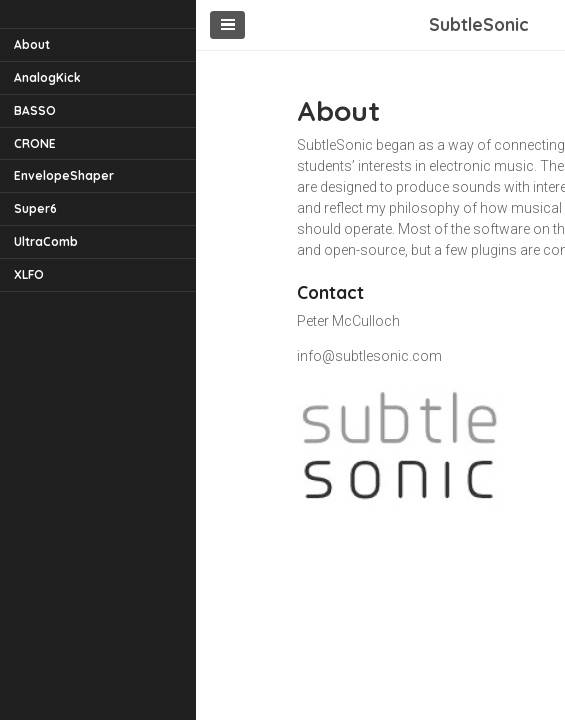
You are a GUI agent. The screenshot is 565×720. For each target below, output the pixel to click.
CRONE (35, 143)
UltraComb (46, 241)
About (32, 44)
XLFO (29, 274)
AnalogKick (47, 77)
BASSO (35, 110)
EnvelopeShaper (64, 175)
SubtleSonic (479, 24)
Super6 (35, 208)
